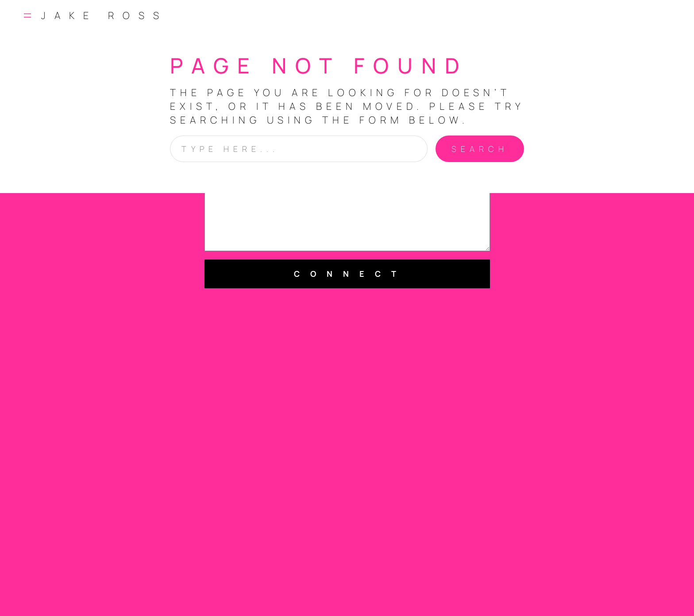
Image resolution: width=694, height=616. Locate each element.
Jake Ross (104, 15)
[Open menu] (27, 15)
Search (480, 149)
